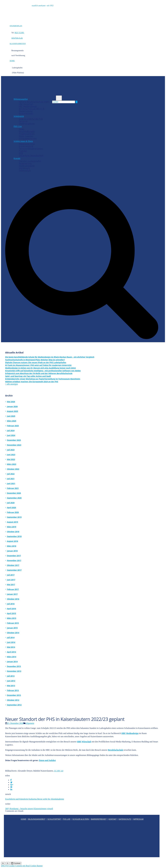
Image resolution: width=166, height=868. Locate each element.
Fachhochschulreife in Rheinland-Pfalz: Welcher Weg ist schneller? (35, 360)
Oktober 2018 (13, 532)
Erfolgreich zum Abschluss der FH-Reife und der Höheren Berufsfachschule (39, 373)
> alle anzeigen (11, 384)
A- (8, 863)
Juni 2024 (11, 435)
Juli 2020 (11, 503)
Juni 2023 (11, 455)
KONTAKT (113, 819)
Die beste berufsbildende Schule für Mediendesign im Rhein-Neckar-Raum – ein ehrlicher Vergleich (50, 357)
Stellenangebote (27, 124)
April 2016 (11, 609)
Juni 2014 (11, 642)
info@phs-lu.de (17, 38)
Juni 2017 (11, 580)
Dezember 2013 (14, 666)
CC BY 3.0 (59, 771)
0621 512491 (19, 33)
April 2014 (11, 652)
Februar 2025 (13, 426)
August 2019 (13, 522)
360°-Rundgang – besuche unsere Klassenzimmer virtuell (29, 809)
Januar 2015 (12, 628)
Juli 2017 (11, 575)
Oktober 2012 (13, 700)
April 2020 (11, 507)
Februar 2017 (13, 589)
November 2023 (14, 445)
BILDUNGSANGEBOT (37, 819)
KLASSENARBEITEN (18, 44)
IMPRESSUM (138, 819)
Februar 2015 (13, 623)
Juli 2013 (11, 676)
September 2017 (14, 570)
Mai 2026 (11, 402)
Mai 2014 (11, 647)
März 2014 (12, 657)
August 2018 (13, 541)
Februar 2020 (13, 512)
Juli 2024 (11, 430)
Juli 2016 (11, 604)
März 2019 (12, 527)
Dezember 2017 (14, 556)
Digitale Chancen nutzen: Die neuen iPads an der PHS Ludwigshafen (36, 362)
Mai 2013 (11, 686)
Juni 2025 (11, 416)
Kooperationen (26, 113)
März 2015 (12, 618)
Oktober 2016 (13, 599)
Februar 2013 (13, 690)
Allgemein (30, 723)
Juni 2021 (11, 483)
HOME (12, 61)
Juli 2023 (11, 450)
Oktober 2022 (13, 469)
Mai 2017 (11, 584)
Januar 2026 (12, 406)
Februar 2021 (13, 488)
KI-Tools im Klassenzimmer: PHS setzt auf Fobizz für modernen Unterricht (38, 365)
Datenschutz (25, 170)
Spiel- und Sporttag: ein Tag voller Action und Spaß (28, 376)
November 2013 (14, 671)
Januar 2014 (12, 662)
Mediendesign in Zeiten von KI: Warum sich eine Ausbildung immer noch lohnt (40, 368)
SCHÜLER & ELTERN (81, 819)
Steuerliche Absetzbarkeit (31, 156)
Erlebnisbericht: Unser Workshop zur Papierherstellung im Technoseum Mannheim (43, 379)
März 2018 (12, 546)
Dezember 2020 (14, 493)
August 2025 (13, 411)
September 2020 (14, 498)
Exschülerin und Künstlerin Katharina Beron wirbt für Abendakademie (35, 799)
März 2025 (12, 421)
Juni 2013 (11, 681)
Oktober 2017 (13, 565)
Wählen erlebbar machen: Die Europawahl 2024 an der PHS (32, 382)
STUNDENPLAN (16, 26)
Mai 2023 (11, 459)
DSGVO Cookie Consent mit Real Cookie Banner (22, 866)
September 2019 (14, 517)
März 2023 (12, 464)
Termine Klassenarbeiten (31, 149)
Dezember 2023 (14, 440)
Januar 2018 (12, 551)
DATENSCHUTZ (125, 819)
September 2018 (14, 536)
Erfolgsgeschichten (28, 138)
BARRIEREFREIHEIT (99, 819)
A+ (3, 863)
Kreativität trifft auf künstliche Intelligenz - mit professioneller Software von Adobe (43, 371)
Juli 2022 (11, 474)
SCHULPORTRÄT (54, 819)
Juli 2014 (11, 637)
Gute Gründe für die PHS (31, 119)
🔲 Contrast (16, 863)
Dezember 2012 (14, 695)
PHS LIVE (67, 819)
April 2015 (11, 613)
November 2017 (14, 560)
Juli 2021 (11, 479)
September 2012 (14, 705)
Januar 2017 (12, 594)
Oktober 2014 (13, 633)
